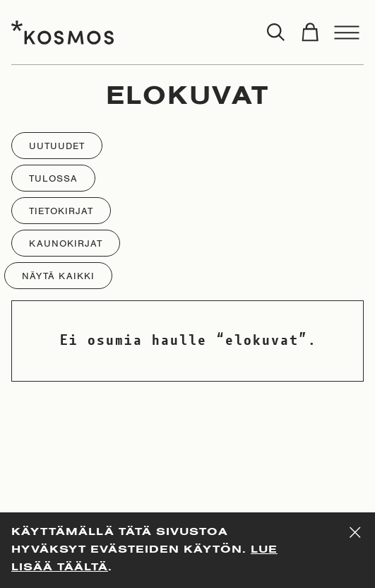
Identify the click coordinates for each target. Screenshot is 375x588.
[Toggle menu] (347, 33)
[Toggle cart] (310, 33)
